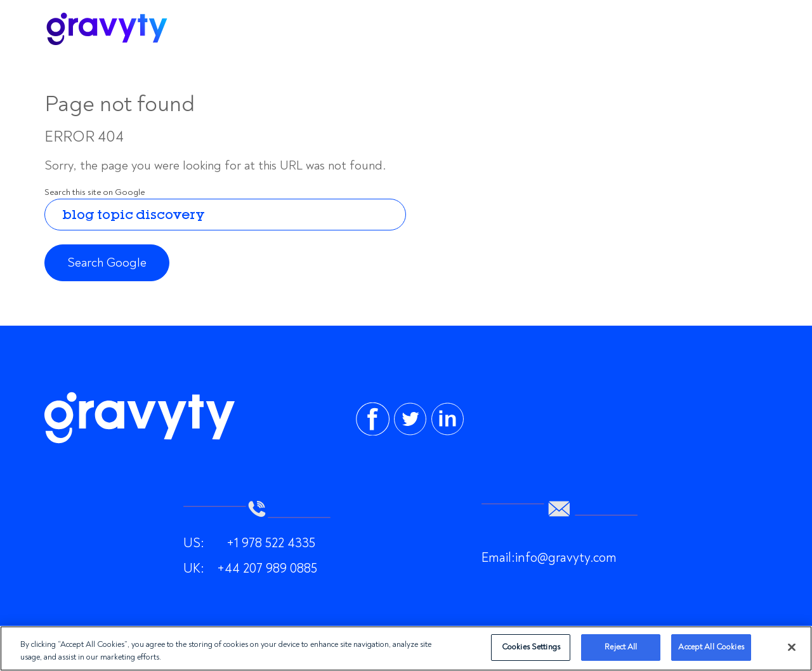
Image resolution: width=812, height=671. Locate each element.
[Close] (792, 647)
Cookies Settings (531, 647)
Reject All (621, 647)
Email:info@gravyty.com (549, 557)
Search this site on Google (95, 192)
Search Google (107, 262)
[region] (406, 648)
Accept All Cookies (711, 647)
